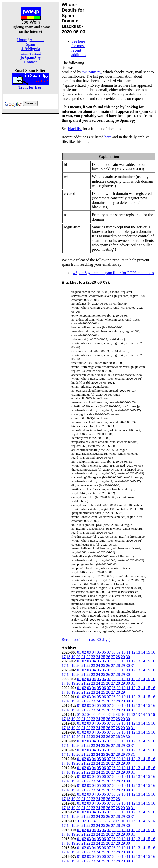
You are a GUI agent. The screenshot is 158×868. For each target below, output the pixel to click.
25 (103, 657)
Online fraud (31, 53)
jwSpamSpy (92, 72)
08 (114, 652)
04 (94, 652)
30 (128, 657)
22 (88, 657)
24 (98, 657)
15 (148, 652)
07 (109, 652)
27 (113, 657)
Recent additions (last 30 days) (86, 639)
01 (79, 652)
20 (78, 657)
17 (64, 657)
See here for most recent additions (79, 48)
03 (89, 652)
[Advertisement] (31, 188)
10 (124, 652)
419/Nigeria (30, 49)
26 (108, 657)
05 (99, 652)
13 (138, 652)
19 (73, 657)
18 (68, 657)
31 (133, 666)
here (108, 137)
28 (118, 657)
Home (22, 40)
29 (123, 657)
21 (83, 657)
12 (133, 652)
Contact (31, 62)
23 (93, 657)
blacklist (75, 129)
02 (84, 652)
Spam (30, 44)
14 (143, 652)
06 (104, 652)
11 (128, 652)
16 (153, 652)
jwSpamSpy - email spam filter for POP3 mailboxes (113, 273)
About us (37, 40)
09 (119, 652)
